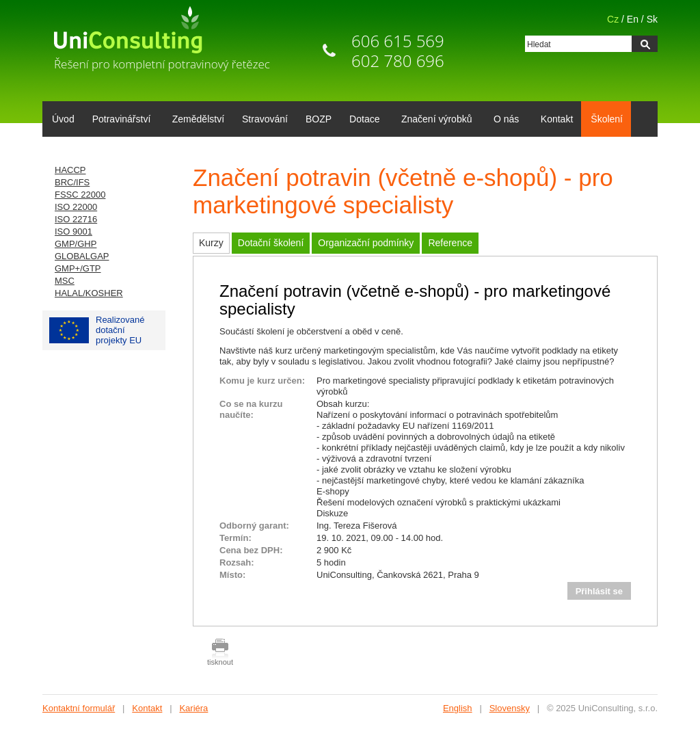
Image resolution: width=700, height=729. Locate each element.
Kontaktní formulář (79, 708)
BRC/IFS (72, 182)
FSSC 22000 (80, 195)
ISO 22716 (76, 219)
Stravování (265, 119)
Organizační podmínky (366, 243)
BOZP (319, 119)
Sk (652, 19)
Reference (450, 243)
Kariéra (193, 708)
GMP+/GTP (78, 268)
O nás (504, 120)
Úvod (63, 119)
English (458, 708)
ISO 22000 (76, 207)
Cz (613, 19)
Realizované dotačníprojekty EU (97, 330)
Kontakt (557, 119)
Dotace (362, 120)
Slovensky (510, 708)
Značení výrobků (434, 120)
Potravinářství (119, 120)
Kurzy (211, 243)
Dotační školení (271, 243)
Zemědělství (198, 119)
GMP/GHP (76, 244)
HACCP (70, 170)
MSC (65, 281)
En (633, 19)
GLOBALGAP (82, 256)
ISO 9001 (73, 231)
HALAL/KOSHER (89, 293)
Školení (607, 119)
